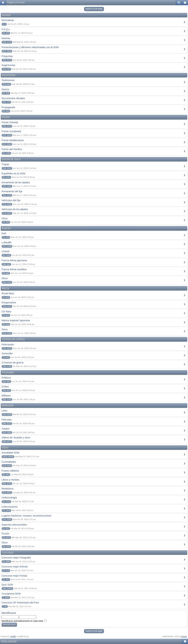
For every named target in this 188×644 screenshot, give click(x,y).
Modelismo (8, 489)
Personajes (8, 372)
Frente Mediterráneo (13, 140)
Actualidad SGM (10, 453)
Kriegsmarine (9, 303)
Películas (7, 420)
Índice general (9, 641)
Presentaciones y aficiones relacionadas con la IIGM (30, 47)
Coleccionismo (10, 507)
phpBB (13, 637)
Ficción (5, 534)
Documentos (9, 75)
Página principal (16, 2)
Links (4, 411)
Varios (5, 447)
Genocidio (7, 353)
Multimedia (8, 405)
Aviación (6, 228)
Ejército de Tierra (11, 159)
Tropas (5, 164)
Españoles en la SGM (13, 173)
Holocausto (8, 344)
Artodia (184, 637)
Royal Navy (8, 293)
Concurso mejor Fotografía (16, 558)
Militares (6, 396)
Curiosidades (9, 462)
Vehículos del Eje (11, 200)
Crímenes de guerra (13, 363)
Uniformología (9, 498)
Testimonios (8, 80)
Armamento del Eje (12, 191)
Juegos (6, 429)
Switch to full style (94, 9)
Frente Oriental (10, 122)
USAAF (6, 251)
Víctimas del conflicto (13, 339)
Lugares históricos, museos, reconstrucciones (26, 516)
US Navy (6, 311)
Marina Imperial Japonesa (16, 320)
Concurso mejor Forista (14, 576)
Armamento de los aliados (16, 182)
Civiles (5, 387)
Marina (6, 288)
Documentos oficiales (13, 98)
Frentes (6, 117)
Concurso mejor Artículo (15, 567)
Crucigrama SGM (11, 594)
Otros (5, 218)
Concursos (8, 552)
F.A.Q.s (6, 29)
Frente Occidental (11, 131)
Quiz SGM (7, 585)
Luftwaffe (7, 242)
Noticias (6, 38)
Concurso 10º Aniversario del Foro (20, 603)
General (6, 15)
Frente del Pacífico (12, 149)
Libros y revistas (10, 480)
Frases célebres (10, 471)
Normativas (8, 20)
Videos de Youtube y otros (16, 438)
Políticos (6, 378)
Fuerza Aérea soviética (14, 269)
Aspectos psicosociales (14, 525)
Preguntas (7, 56)
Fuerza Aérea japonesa (14, 260)
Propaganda (8, 107)
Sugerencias (8, 65)
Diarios (5, 89)
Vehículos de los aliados (15, 209)
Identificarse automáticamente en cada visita (24, 621)
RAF (4, 234)
